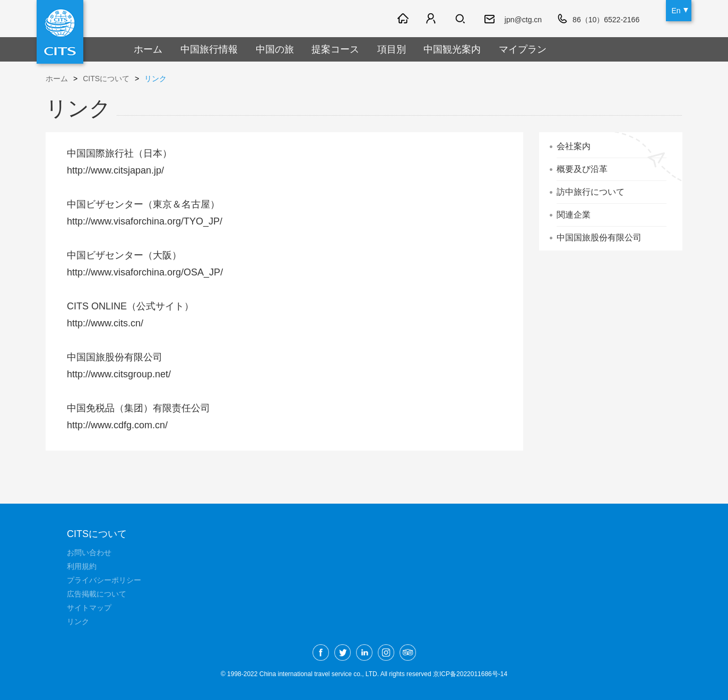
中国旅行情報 (209, 49)
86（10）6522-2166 (606, 20)
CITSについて (106, 79)
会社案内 (574, 146)
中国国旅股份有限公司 (599, 237)
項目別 (392, 49)
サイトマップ (89, 608)
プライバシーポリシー (104, 580)
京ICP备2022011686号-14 (470, 674)
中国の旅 (275, 49)
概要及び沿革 (582, 169)
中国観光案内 (452, 49)
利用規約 (82, 566)
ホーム (148, 49)
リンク (155, 79)
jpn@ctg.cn (523, 20)
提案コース (335, 49)
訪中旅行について (591, 192)
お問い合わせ (89, 552)
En (676, 11)
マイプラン (523, 49)
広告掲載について (97, 594)
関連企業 (574, 215)
